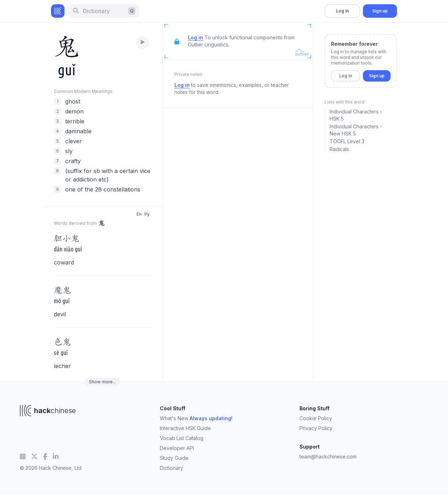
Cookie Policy (316, 418)
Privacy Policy (316, 428)
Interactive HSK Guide (185, 428)
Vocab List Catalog (182, 438)
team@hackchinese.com (328, 457)
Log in (342, 11)
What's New (196, 418)
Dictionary (172, 468)
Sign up (380, 11)
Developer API (177, 448)
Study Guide (174, 458)
